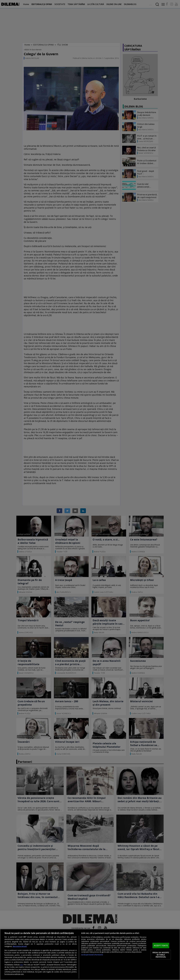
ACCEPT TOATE (161, 946)
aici (21, 965)
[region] (90, 954)
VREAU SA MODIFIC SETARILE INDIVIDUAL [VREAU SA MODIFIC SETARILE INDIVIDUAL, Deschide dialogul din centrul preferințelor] (161, 955)
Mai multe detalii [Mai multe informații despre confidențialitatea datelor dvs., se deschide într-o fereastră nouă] (20, 946)
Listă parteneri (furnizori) (92, 955)
